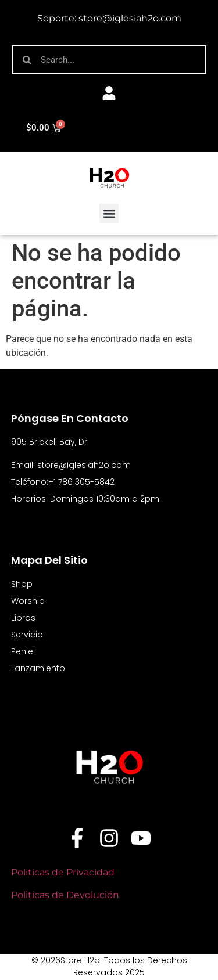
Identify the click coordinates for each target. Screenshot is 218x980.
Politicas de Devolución (65, 895)
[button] (109, 213)
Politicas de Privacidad (64, 872)
